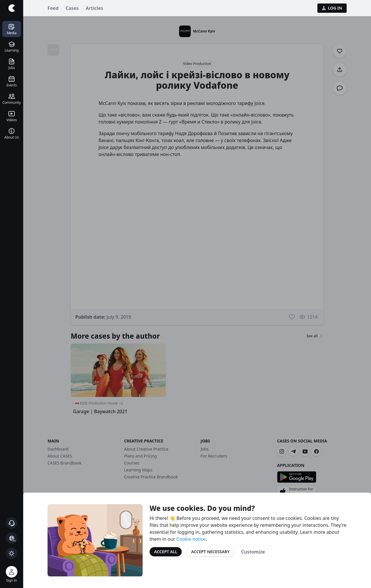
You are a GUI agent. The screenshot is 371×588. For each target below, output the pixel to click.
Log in (332, 8)
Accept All (166, 552)
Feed (53, 8)
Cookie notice (191, 539)
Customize (253, 552)
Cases (72, 8)
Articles (95, 8)
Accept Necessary (210, 552)
